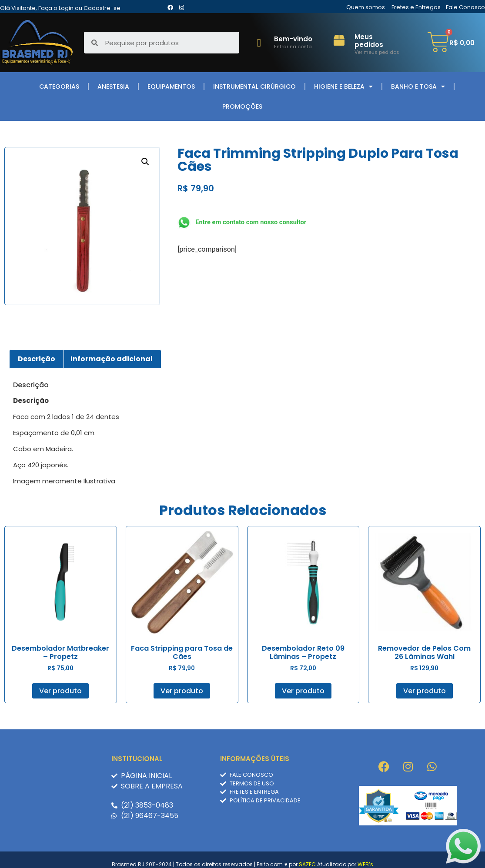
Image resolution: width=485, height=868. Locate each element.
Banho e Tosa (418, 86)
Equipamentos (171, 86)
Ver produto (60, 691)
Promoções (242, 106)
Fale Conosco (465, 7)
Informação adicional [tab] (112, 359)
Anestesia (113, 86)
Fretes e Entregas (416, 7)
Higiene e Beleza (343, 86)
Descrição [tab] (37, 359)
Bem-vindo (293, 39)
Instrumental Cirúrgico (254, 86)
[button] (145, 162)
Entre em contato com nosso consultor (251, 222)
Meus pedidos (369, 41)
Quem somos (366, 7)
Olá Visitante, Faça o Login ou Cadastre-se (60, 8)
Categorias (59, 86)
